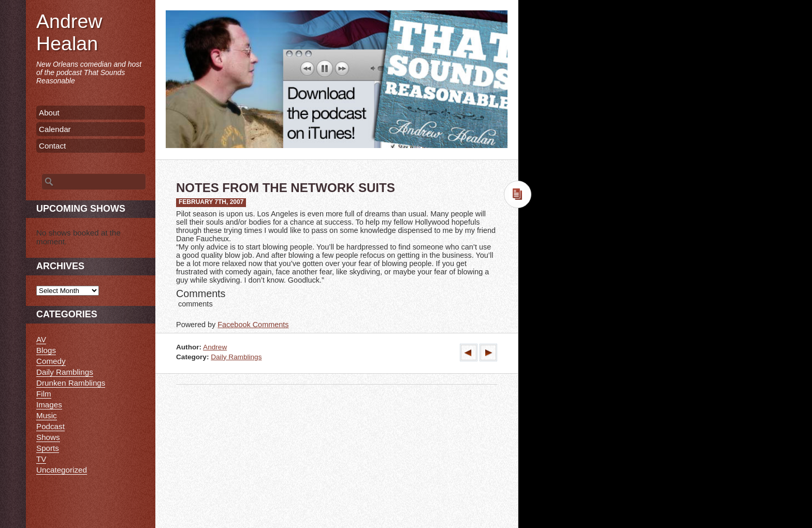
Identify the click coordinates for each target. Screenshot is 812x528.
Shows (48, 437)
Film (44, 394)
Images (49, 405)
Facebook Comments (253, 325)
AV (41, 339)
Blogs (46, 350)
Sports (48, 448)
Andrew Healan (69, 32)
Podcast (50, 426)
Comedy (51, 361)
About (49, 113)
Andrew (215, 347)
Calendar (55, 129)
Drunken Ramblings (71, 383)
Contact (52, 146)
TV (41, 459)
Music (47, 415)
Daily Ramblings (236, 357)
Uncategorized (62, 470)
